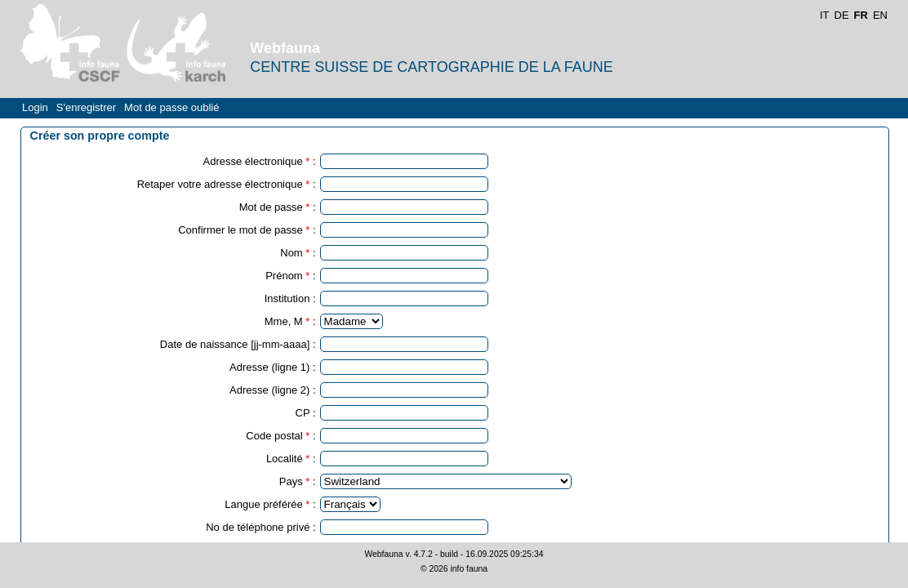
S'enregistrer (86, 107)
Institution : (290, 298)
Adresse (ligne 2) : (273, 390)
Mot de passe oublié (171, 107)
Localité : (291, 459)
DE (842, 15)
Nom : (298, 253)
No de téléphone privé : (260, 527)
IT (825, 15)
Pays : (298, 481)
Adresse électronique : (260, 161)
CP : (306, 413)
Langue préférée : (270, 504)
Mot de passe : (278, 207)
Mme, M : (290, 321)
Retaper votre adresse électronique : (227, 184)
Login (35, 107)
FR (861, 15)
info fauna (469, 569)
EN (880, 15)
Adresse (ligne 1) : (273, 367)
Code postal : (280, 436)
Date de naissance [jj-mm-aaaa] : (238, 344)
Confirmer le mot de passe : (247, 230)
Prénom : (290, 276)
